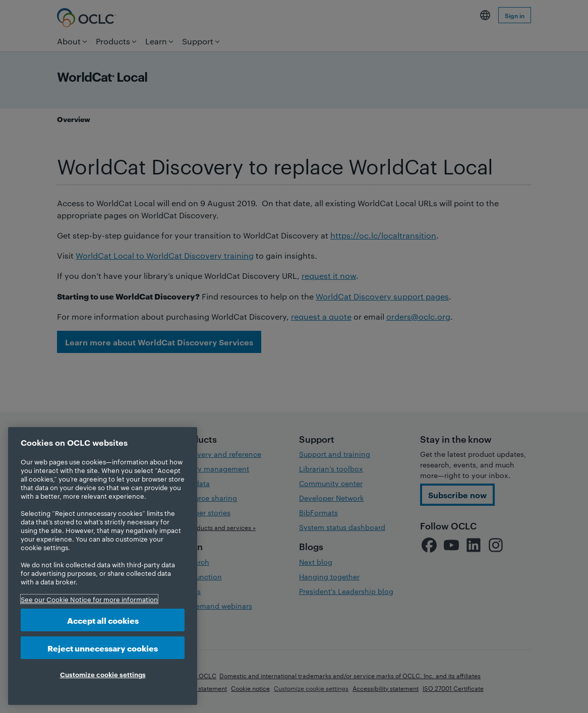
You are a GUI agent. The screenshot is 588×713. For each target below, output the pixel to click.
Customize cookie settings (103, 674)
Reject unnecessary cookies (103, 648)
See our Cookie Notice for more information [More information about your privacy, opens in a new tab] (89, 599)
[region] (103, 566)
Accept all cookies (103, 620)
